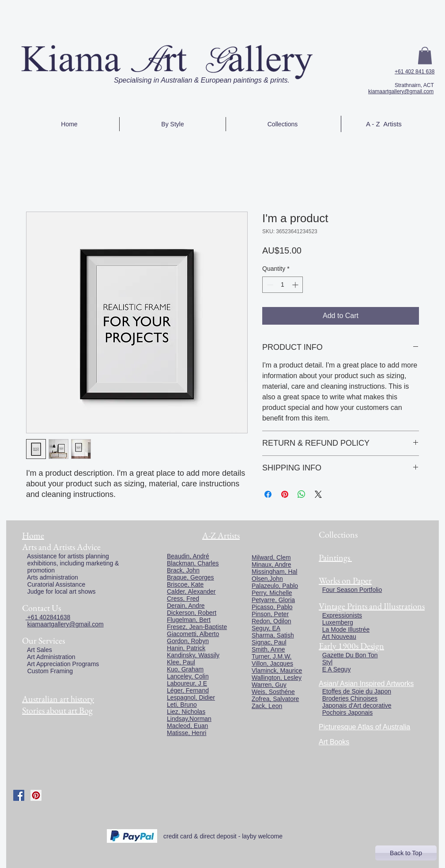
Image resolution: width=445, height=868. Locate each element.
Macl (173, 726)
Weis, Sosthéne (273, 692)
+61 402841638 (48, 617)
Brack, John (183, 570)
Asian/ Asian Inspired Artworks (366, 684)
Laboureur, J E (187, 683)
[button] (425, 55)
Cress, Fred (183, 599)
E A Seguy (337, 669)
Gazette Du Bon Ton (350, 655)
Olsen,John (267, 579)
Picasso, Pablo (272, 607)
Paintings (334, 557)
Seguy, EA (266, 628)
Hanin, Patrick (186, 648)
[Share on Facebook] (268, 494)
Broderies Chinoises (350, 698)
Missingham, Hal (274, 572)
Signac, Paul (269, 642)
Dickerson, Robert (192, 613)
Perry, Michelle (272, 593)
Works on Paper (345, 580)
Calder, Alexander (191, 591)
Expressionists (342, 615)
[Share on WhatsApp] (302, 494)
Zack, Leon (267, 706)
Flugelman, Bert (189, 620)
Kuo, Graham (185, 669)
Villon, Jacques (272, 663)
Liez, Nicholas (186, 712)
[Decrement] (269, 285)
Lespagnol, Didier (191, 697)
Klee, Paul (181, 662)
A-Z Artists (221, 535)
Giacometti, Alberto (193, 634)
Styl (327, 662)
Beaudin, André (188, 556)
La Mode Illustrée (346, 629)
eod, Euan (194, 726)
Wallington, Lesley (277, 678)
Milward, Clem (271, 557)
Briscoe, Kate (185, 584)
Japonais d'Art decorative (357, 705)
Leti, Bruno (182, 705)
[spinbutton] (283, 285)
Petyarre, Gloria (273, 600)
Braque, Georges (190, 577)
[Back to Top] (406, 853)
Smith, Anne (268, 649)
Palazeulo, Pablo (275, 586)
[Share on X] (318, 494)
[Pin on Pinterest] (285, 494)
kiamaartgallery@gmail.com (401, 91)
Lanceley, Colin (188, 676)
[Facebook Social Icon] (19, 795)
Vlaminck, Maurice (277, 671)
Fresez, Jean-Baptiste (197, 627)
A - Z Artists (384, 124)
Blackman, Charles (193, 563)
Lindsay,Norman (189, 719)
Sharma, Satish (273, 635)
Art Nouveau (339, 637)
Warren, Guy (269, 685)
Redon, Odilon (272, 621)
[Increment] (296, 285)
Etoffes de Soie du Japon (357, 691)
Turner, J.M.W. (272, 656)
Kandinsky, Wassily (193, 655)
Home (33, 535)
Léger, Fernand (188, 690)
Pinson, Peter (270, 614)
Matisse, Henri (187, 733)
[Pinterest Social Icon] (36, 795)
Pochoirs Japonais (347, 713)
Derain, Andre (186, 606)
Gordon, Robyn (188, 641)
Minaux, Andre (272, 565)
